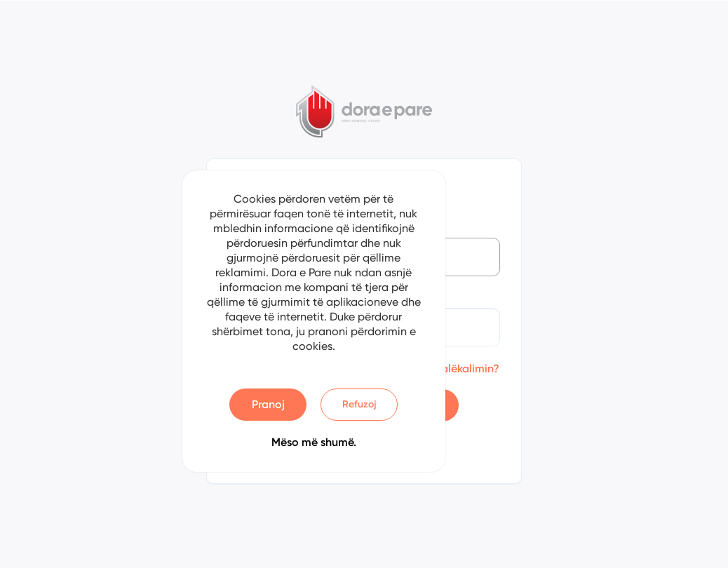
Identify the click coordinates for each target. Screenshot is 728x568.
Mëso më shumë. (314, 442)
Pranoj (268, 404)
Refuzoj (359, 404)
